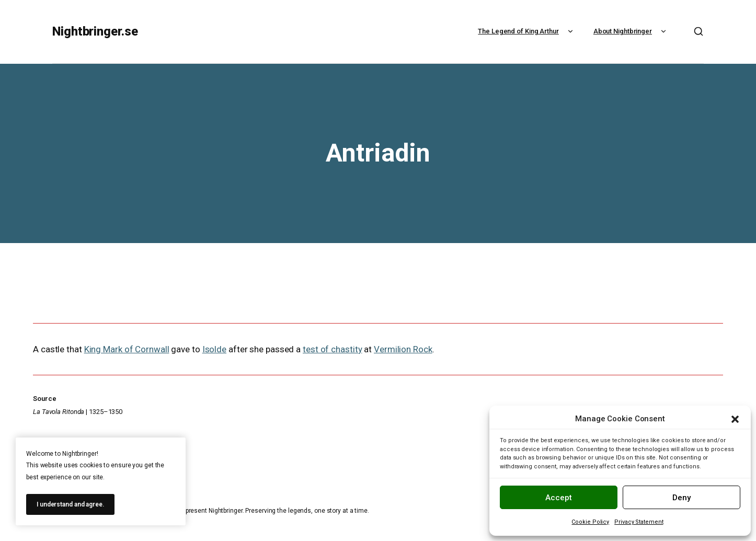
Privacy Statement (639, 522)
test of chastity (332, 349)
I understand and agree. (70, 504)
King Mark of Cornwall (127, 349)
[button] (735, 419)
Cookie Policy (590, 522)
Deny (681, 498)
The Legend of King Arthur (527, 31)
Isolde (214, 349)
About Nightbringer (631, 31)
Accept (559, 498)
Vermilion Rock (403, 349)
